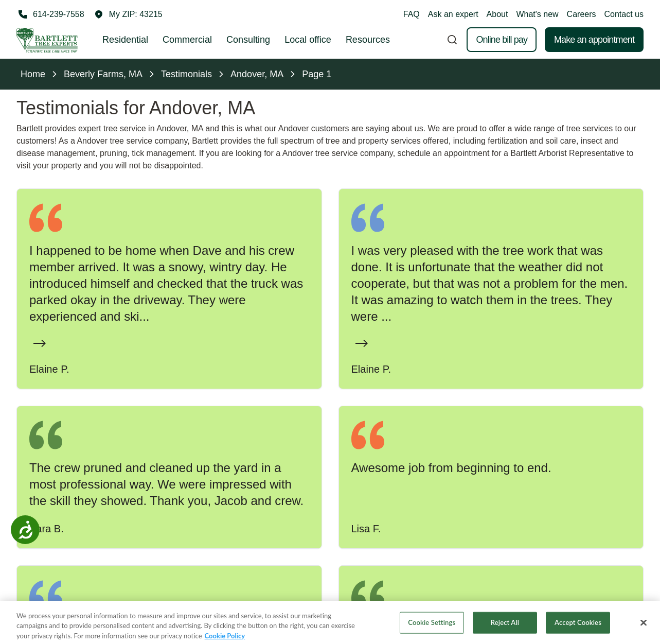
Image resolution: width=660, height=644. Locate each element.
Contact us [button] (624, 14)
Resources (368, 40)
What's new (537, 14)
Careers (582, 14)
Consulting (248, 40)
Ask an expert (453, 14)
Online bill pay (502, 40)
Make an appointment (594, 40)
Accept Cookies (578, 632)
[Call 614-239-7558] (50, 14)
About (497, 14)
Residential (125, 40)
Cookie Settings (432, 632)
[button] (129, 14)
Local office (308, 40)
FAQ (412, 14)
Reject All (505, 632)
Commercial (187, 40)
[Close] (644, 632)
